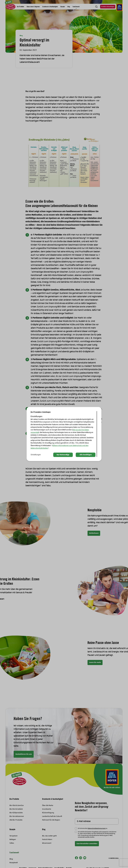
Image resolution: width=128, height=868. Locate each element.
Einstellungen (36, 455)
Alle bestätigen (86, 455)
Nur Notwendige (63, 455)
